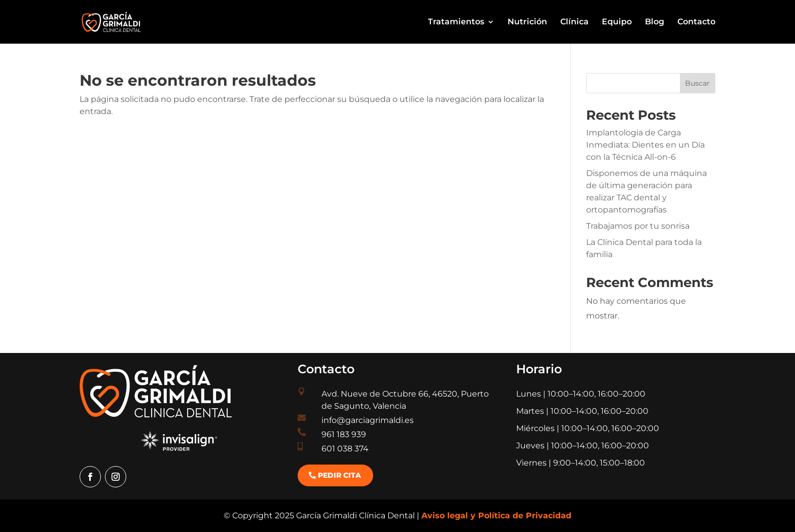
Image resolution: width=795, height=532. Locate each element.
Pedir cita (339, 475)
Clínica (574, 22)
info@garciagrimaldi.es (368, 420)
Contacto (696, 22)
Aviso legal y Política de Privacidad (496, 516)
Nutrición (527, 22)
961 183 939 (344, 434)
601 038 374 (345, 449)
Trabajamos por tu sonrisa (638, 226)
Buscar (697, 83)
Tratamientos (456, 22)
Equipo (617, 22)
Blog (655, 22)
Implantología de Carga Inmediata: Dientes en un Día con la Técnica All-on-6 (645, 145)
